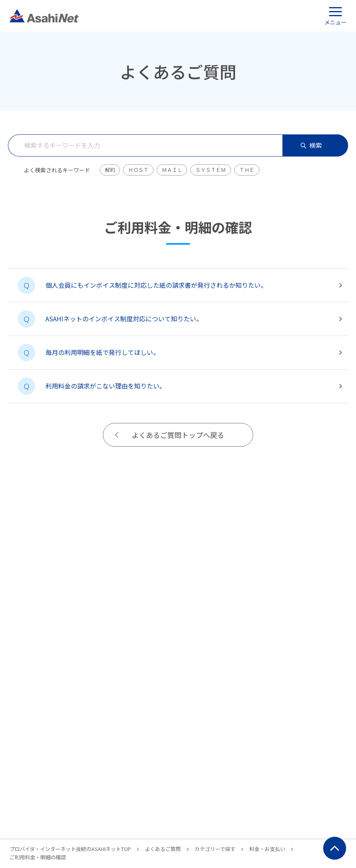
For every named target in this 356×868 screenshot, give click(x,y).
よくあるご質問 (163, 849)
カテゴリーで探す (215, 849)
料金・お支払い (267, 849)
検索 (311, 145)
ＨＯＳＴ (138, 170)
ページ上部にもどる (335, 848)
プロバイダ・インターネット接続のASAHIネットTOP (70, 849)
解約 (110, 170)
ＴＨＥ (247, 170)
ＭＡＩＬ (172, 170)
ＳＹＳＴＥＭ (210, 170)
